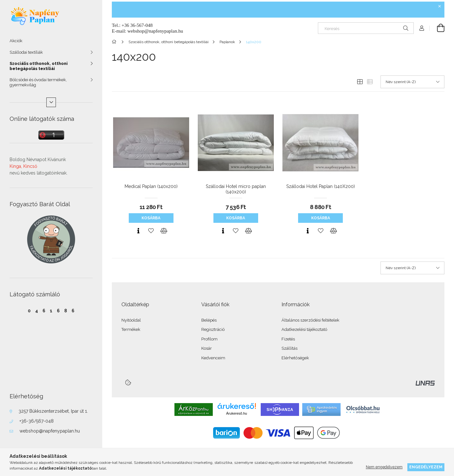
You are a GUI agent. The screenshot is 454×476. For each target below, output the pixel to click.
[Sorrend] (412, 82)
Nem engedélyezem (384, 467)
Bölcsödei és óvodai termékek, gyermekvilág (38, 82)
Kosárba (151, 218)
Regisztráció (213, 329)
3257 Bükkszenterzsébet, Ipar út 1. (53, 411)
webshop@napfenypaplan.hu (50, 431)
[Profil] (422, 28)
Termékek (131, 329)
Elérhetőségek (295, 358)
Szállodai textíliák (26, 52)
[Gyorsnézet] (138, 231)
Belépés (209, 320)
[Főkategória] (115, 42)
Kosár (207, 348)
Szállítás (289, 348)
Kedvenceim (213, 358)
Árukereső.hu (237, 413)
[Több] (51, 102)
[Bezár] (440, 6)
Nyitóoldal (131, 320)
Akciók (16, 41)
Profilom (209, 339)
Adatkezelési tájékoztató (304, 329)
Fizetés (288, 339)
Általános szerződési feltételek (310, 320)
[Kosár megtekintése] (437, 28)
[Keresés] (366, 28)
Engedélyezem (426, 467)
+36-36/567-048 (37, 421)
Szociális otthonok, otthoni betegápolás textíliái (39, 66)
